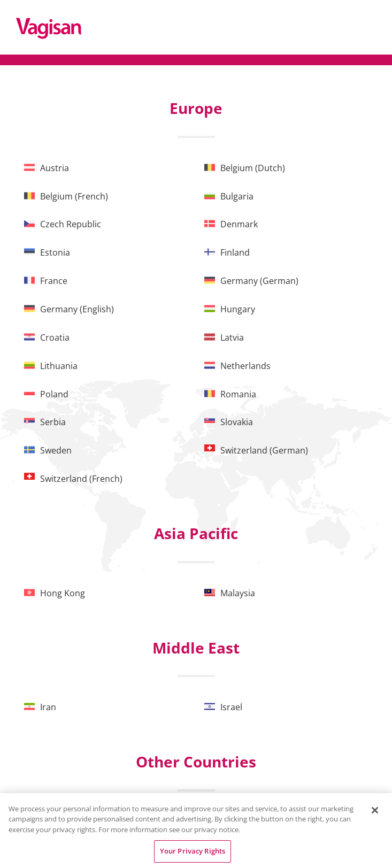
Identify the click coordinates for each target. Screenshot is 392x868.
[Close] (375, 810)
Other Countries (196, 762)
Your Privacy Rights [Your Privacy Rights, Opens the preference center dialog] (193, 851)
